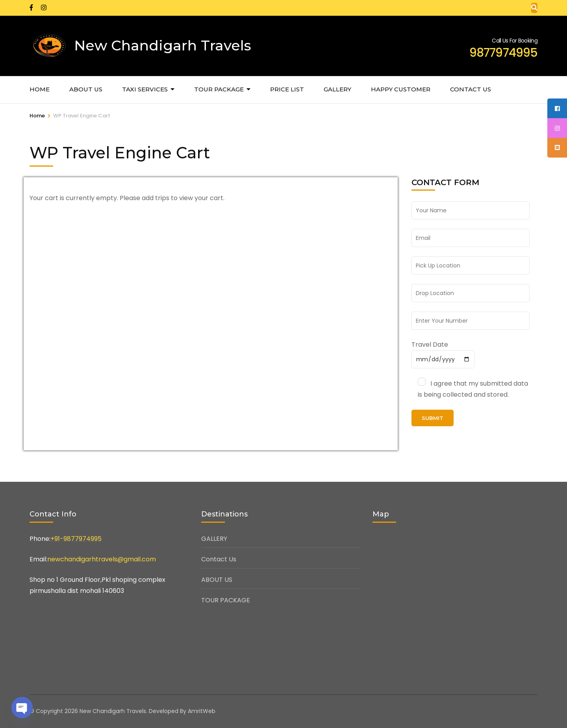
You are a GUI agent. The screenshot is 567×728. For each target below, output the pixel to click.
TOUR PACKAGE (219, 89)
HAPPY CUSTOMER (401, 89)
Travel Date (430, 344)
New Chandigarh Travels (163, 45)
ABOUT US (86, 89)
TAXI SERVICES (145, 89)
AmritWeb (202, 711)
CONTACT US (471, 89)
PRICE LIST (287, 89)
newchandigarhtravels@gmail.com (102, 559)
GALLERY (337, 89)
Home (40, 89)
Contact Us (219, 559)
